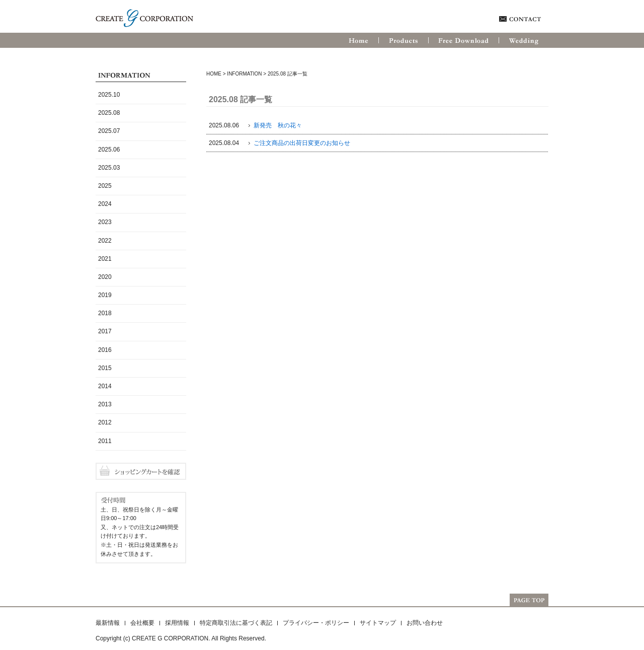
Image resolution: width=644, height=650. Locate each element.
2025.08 (109, 113)
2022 (105, 241)
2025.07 (109, 131)
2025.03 (109, 168)
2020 (105, 277)
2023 (105, 222)
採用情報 (177, 623)
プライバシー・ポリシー (316, 623)
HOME (214, 74)
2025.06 (109, 150)
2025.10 (109, 95)
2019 (105, 295)
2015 (105, 368)
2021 (105, 259)
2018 (105, 313)
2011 (105, 441)
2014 (105, 386)
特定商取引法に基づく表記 (236, 623)
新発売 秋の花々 (278, 125)
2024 (105, 204)
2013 (105, 404)
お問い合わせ (425, 623)
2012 (105, 422)
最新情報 (108, 623)
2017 (105, 331)
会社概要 (142, 623)
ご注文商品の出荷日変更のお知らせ (302, 143)
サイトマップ (378, 623)
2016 (105, 350)
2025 (105, 186)
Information (244, 74)
